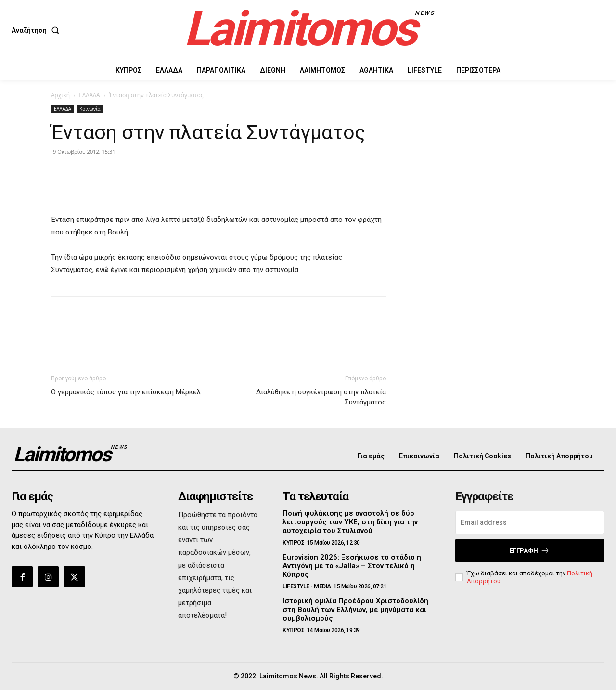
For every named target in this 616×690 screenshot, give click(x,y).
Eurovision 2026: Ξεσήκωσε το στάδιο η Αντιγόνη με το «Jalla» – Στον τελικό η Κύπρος (352, 566)
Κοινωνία (90, 109)
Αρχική (60, 95)
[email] (530, 522)
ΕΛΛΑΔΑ (89, 95)
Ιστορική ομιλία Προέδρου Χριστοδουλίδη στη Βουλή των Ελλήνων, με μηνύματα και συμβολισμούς (355, 610)
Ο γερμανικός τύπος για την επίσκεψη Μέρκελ (126, 392)
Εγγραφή (530, 551)
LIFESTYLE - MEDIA (307, 586)
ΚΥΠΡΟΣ (293, 543)
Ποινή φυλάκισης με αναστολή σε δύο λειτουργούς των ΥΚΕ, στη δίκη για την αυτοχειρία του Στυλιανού (350, 522)
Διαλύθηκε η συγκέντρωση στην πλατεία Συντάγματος (321, 397)
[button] (37, 30)
